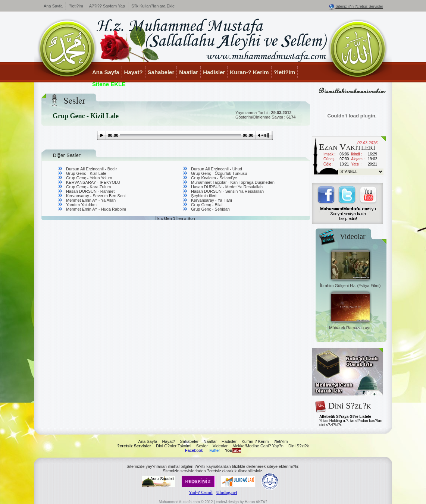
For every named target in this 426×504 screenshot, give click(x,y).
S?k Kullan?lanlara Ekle (153, 6)
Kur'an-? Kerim (255, 441)
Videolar (220, 446)
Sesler (202, 446)
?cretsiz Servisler (134, 446)
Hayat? (134, 72)
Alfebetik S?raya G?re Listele (345, 417)
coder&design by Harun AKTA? (242, 502)
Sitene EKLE (109, 84)
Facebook (194, 450)
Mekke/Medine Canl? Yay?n (258, 446)
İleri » (181, 218)
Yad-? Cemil (201, 492)
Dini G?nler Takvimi (174, 446)
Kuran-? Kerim (249, 72)
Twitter (214, 450)
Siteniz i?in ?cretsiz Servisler (359, 7)
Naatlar (189, 72)
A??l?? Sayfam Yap (107, 6)
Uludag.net (227, 492)
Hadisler (214, 72)
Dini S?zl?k (299, 446)
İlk (158, 218)
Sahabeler (161, 72)
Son (191, 218)
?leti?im (76, 6)
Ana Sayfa (53, 6)
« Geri (166, 218)
